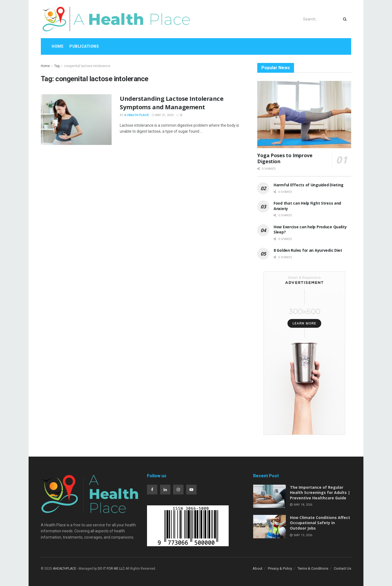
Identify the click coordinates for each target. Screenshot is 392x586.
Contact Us (342, 568)
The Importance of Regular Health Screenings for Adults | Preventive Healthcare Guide (320, 493)
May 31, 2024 (163, 115)
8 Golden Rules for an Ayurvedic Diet (308, 250)
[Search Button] (346, 19)
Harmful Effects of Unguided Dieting (309, 185)
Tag (57, 66)
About (258, 568)
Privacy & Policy (280, 568)
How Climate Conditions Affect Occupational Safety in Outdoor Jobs (320, 523)
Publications (84, 46)
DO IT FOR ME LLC (111, 569)
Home (58, 46)
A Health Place (137, 115)
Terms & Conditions (313, 568)
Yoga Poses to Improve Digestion (285, 158)
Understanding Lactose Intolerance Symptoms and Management (171, 103)
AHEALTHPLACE (65, 569)
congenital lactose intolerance (87, 66)
